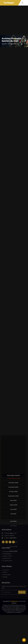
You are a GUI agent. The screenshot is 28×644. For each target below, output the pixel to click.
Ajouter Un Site (7, 556)
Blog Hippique (7, 554)
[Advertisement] (14, 20)
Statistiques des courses (10, 551)
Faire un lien (7, 558)
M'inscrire (22, 592)
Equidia (5, 577)
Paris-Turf (6, 570)
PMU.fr (5, 572)
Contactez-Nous (8, 561)
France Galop (7, 575)
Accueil (4, 44)
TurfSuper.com (14, 601)
